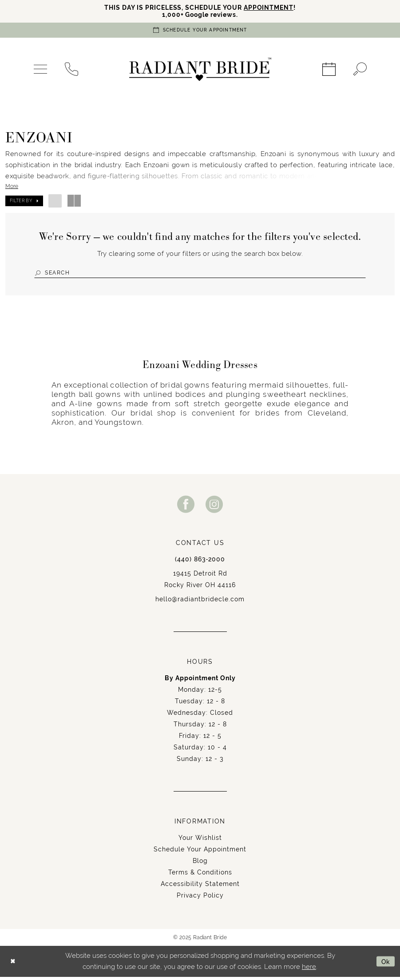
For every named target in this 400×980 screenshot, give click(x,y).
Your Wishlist (200, 841)
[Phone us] (71, 71)
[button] (40, 71)
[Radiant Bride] (200, 71)
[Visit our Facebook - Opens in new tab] (186, 507)
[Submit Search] (39, 274)
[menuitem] (40, 71)
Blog (200, 864)
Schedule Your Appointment (200, 852)
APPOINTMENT (273, 8)
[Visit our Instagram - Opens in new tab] (214, 507)
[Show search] (360, 71)
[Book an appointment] (200, 32)
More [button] (12, 188)
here (309, 970)
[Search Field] (200, 274)
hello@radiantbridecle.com (200, 602)
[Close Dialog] (14, 964)
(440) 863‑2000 (200, 562)
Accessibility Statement (200, 887)
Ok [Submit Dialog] (385, 964)
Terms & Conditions (200, 875)
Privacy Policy (200, 898)
